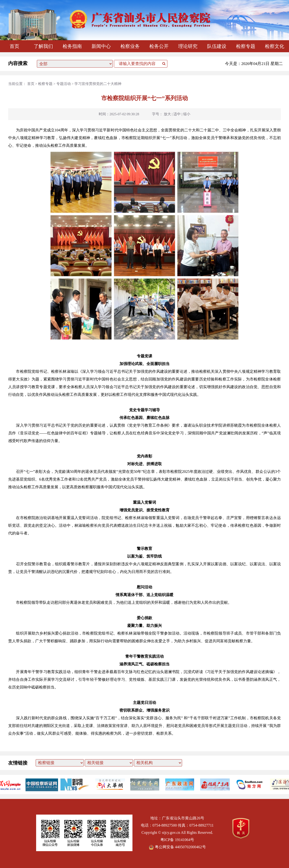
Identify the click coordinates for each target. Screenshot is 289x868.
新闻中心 (101, 46)
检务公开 (159, 46)
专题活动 (64, 84)
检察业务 (130, 46)
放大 (167, 114)
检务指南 (72, 46)
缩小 (187, 114)
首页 (14, 46)
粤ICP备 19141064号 (177, 840)
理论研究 (188, 46)
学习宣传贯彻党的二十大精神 (98, 84)
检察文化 (275, 46)
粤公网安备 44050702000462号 (177, 847)
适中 (177, 114)
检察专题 (246, 46)
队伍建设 (217, 46)
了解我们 (43, 46)
